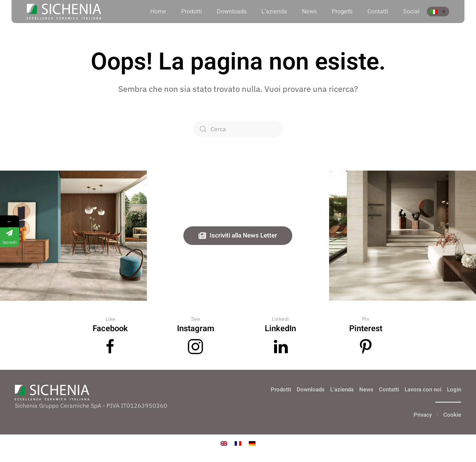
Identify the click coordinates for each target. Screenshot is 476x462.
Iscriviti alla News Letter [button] (238, 235)
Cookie (452, 415)
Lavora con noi (423, 390)
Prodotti (192, 12)
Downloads (232, 12)
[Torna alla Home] (64, 12)
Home (158, 12)
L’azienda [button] (274, 12)
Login (454, 390)
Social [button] (411, 12)
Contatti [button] (378, 12)
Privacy (423, 415)
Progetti (342, 12)
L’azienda (342, 390)
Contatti (389, 390)
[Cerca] (238, 129)
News (309, 12)
